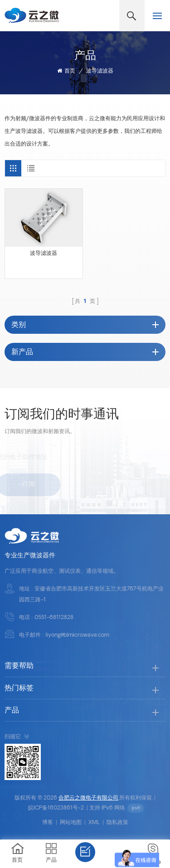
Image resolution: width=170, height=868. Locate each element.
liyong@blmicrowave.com (77, 635)
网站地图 (71, 823)
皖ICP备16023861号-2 (56, 808)
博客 (48, 823)
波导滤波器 (100, 71)
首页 (66, 71)
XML (94, 823)
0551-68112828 (54, 618)
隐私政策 (117, 823)
